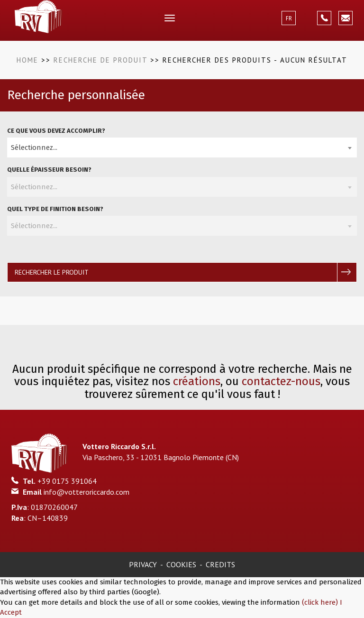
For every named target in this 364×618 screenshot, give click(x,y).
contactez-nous (281, 381)
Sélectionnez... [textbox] (34, 148)
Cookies (181, 564)
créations (197, 381)
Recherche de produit (100, 60)
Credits (220, 564)
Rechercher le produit (52, 272)
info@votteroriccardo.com (86, 492)
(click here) (321, 602)
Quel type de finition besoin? (55, 209)
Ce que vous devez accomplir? (56, 131)
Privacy (143, 564)
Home (27, 60)
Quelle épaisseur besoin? (49, 170)
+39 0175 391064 (67, 481)
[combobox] (182, 148)
